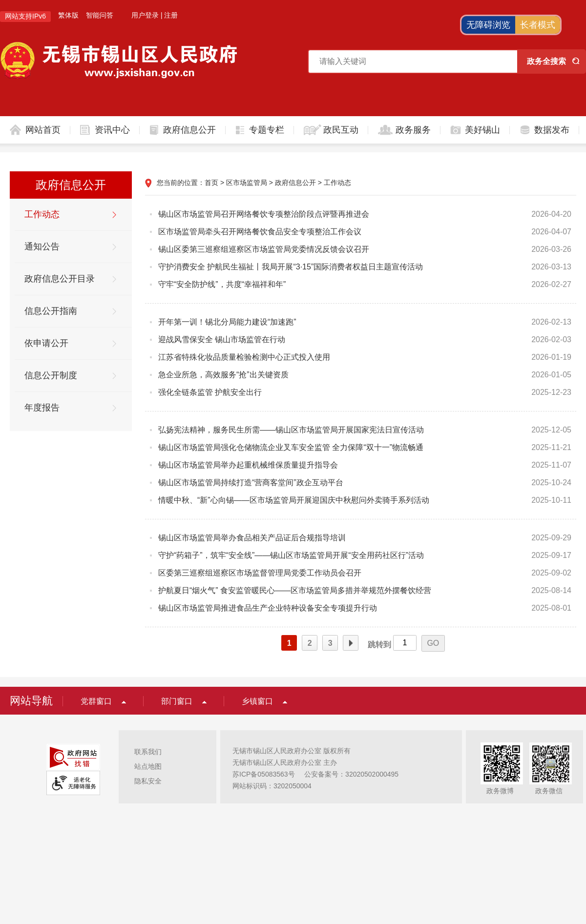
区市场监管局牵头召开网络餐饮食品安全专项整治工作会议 (260, 232)
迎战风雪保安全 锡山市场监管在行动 (222, 339)
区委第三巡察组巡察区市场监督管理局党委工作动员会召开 (260, 573)
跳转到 (379, 645)
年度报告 (42, 408)
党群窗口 (96, 701)
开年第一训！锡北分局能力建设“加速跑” (227, 322)
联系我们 (148, 752)
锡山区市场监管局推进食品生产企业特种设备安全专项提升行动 (268, 608)
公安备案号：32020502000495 (351, 774)
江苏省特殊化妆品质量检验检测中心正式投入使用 (244, 357)
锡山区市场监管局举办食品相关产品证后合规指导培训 (252, 538)
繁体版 (68, 15)
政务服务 (413, 130)
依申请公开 (46, 343)
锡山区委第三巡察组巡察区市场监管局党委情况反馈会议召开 (264, 249)
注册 (171, 15)
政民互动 (341, 130)
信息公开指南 (51, 311)
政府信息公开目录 (60, 279)
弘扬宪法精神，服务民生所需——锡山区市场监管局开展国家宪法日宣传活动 (291, 430)
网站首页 (43, 130)
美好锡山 (482, 130)
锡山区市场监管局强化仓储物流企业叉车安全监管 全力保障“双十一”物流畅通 (291, 447)
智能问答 (100, 15)
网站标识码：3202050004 (272, 786)
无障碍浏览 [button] (488, 25)
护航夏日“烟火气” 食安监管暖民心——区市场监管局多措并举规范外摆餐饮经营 (295, 590)
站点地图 (148, 766)
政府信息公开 (189, 130)
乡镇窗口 (257, 701)
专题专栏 (267, 130)
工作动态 (42, 214)
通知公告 (42, 246)
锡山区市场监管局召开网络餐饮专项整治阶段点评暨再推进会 (264, 214)
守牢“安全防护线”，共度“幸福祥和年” (222, 284)
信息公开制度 (51, 375)
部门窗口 (177, 701)
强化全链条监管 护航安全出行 (210, 392)
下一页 (351, 643)
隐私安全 (148, 781)
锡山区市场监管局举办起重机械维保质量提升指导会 (248, 465)
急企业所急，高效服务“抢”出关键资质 (223, 375)
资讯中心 (112, 130)
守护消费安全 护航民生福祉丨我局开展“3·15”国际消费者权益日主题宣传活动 (291, 267)
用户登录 (145, 15)
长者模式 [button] (538, 25)
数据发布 (552, 130)
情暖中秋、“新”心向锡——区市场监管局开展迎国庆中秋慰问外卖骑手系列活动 (294, 500)
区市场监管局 (247, 183)
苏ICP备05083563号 (264, 774)
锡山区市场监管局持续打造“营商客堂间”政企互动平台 (251, 483)
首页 (211, 183)
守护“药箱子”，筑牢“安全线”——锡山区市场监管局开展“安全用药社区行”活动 (291, 555)
